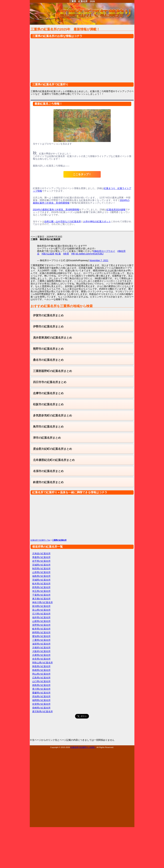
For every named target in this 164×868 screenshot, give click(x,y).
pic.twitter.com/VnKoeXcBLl (89, 254)
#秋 (73, 254)
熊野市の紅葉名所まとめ (48, 349)
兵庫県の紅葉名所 (41, 655)
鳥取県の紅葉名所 (41, 666)
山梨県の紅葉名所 (41, 621)
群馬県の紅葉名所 (41, 587)
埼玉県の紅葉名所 (41, 591)
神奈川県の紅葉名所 (43, 602)
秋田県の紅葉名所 (41, 569)
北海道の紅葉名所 (41, 553)
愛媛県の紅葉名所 (41, 693)
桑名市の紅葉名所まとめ (48, 360)
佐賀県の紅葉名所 (41, 704)
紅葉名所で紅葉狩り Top (40, 540)
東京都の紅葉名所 (41, 599)
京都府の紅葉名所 (41, 648)
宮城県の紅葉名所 (41, 565)
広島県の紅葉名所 (41, 678)
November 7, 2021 (99, 260)
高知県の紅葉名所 (41, 696)
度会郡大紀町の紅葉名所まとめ (52, 449)
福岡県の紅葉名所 (41, 700)
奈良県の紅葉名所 (41, 659)
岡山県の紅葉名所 (41, 674)
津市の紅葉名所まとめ (47, 438)
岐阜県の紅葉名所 (41, 629)
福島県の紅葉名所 (41, 576)
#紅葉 (58, 254)
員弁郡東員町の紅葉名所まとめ (52, 338)
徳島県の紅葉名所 (41, 685)
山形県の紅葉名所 (41, 572)
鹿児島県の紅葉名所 (43, 711)
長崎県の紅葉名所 (41, 708)
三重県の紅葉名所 (41, 640)
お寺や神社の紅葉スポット (97, 221)
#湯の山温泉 (48, 254)
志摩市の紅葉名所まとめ (48, 393)
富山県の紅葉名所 (41, 610)
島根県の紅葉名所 (41, 670)
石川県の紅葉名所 (41, 614)
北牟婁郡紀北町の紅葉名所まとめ (54, 460)
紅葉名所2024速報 (116, 210)
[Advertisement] (82, 62)
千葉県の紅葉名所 (41, 595)
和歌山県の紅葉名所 (43, 663)
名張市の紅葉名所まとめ (48, 471)
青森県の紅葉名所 (41, 557)
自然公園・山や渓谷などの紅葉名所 (63, 221)
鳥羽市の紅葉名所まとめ (48, 427)
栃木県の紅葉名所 (41, 584)
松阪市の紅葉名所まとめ (48, 404)
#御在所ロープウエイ (104, 251)
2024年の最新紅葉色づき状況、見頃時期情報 (56, 210)
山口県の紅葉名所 (41, 681)
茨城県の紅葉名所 (41, 580)
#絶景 (66, 254)
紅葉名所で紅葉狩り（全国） (83, 747)
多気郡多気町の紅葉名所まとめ (52, 416)
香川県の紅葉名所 (41, 689)
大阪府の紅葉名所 (41, 651)
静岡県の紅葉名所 (41, 632)
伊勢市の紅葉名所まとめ (48, 327)
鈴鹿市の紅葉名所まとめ (48, 482)
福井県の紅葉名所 (41, 617)
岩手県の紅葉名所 (41, 561)
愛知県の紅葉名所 (41, 636)
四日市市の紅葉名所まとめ (50, 382)
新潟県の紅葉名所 (41, 606)
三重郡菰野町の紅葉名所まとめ (52, 371)
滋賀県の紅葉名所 (41, 644)
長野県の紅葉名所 (41, 625)
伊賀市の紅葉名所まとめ (48, 315)
